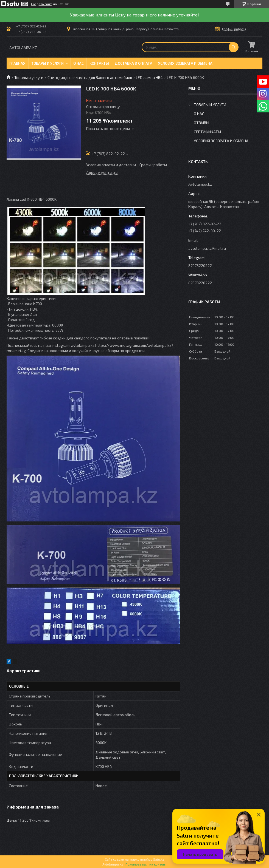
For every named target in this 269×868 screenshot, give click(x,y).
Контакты (99, 63)
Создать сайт (41, 4)
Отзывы (201, 123)
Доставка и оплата (134, 63)
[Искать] (234, 47)
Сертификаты (207, 132)
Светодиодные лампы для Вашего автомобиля (90, 77)
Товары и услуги (47, 63)
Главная (17, 63)
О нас (79, 63)
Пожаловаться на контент (146, 864)
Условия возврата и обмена (185, 63)
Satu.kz (159, 859)
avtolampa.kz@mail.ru (207, 248)
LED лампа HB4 (149, 77)
